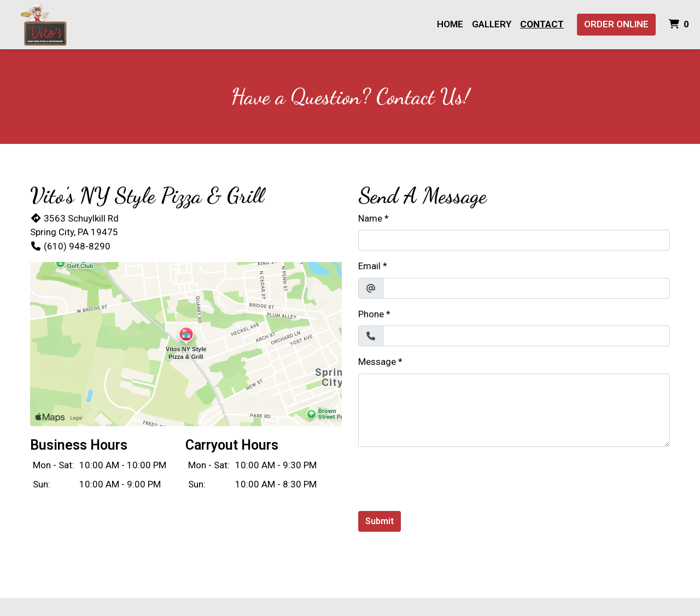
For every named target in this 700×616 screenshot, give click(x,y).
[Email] (526, 288)
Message (377, 362)
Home (450, 24)
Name (370, 218)
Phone (371, 314)
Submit (380, 521)
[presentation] (441, 477)
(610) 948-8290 (70, 246)
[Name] (514, 240)
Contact (542, 24)
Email (369, 266)
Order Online (616, 24)
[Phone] (526, 336)
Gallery (492, 24)
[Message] (514, 410)
